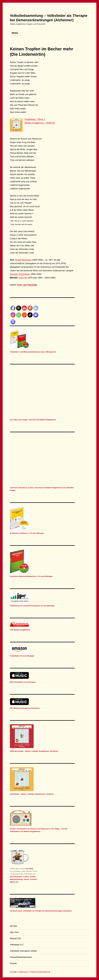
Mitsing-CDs (15, 938)
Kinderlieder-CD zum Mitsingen (22, 656)
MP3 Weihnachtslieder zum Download (25, 708)
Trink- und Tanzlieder (27, 285)
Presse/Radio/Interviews (21, 957)
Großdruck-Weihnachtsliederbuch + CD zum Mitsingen (31, 576)
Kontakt (13, 963)
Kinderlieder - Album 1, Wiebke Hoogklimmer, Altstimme (32, 794)
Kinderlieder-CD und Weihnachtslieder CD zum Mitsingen (32, 606)
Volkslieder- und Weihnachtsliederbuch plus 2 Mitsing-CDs (33, 352)
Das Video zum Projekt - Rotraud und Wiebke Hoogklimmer (33, 420)
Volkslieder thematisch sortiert (23, 951)
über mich (14, 932)
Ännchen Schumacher (20, 274)
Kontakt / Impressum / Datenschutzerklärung (30, 972)
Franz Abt (23, 278)
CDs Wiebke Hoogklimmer (20, 630)
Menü (15, 33)
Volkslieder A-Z (17, 945)
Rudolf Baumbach (23, 260)
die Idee (14, 926)
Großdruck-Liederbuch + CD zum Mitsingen (27, 533)
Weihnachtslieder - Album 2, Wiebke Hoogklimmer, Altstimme (34, 751)
